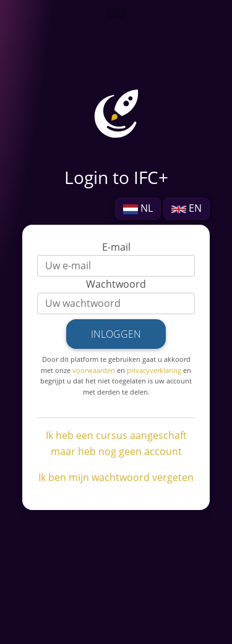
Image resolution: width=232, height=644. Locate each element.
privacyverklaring (154, 370)
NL (138, 208)
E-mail (116, 247)
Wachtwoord (116, 284)
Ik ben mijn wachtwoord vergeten (116, 477)
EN (187, 208)
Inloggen (116, 334)
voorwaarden (94, 370)
